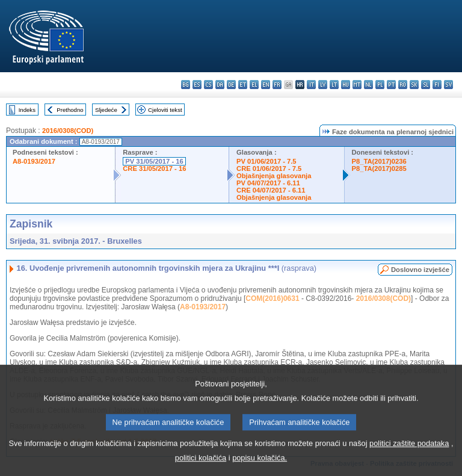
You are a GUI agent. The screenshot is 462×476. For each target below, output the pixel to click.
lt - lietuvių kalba (334, 85)
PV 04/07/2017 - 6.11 (268, 183)
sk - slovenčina (414, 85)
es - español (197, 85)
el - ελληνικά (254, 85)
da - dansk (220, 85)
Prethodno (70, 110)
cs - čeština (208, 85)
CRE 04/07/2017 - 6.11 (271, 190)
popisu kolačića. (260, 467)
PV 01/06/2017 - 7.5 (266, 161)
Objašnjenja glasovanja (274, 176)
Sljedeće (106, 110)
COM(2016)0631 (272, 298)
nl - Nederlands (368, 85)
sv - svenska (448, 85)
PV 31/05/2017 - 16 (154, 161)
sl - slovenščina (426, 85)
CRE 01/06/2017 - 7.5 (269, 168)
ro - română (403, 85)
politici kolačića (201, 467)
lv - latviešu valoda (323, 85)
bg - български (186, 85)
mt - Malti (357, 85)
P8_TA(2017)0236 (379, 161)
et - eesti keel (243, 85)
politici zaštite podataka (409, 453)
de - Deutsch (231, 85)
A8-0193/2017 (34, 161)
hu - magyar (346, 85)
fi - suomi (437, 85)
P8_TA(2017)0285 (379, 168)
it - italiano (311, 85)
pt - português (391, 85)
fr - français (277, 85)
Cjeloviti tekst (165, 110)
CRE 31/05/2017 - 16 (154, 168)
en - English (266, 85)
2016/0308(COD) (68, 131)
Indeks (27, 110)
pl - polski (380, 85)
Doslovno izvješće (420, 270)
